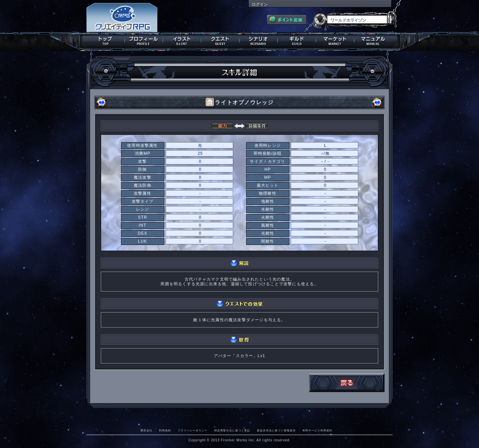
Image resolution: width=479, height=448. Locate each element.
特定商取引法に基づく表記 (232, 430)
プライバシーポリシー (193, 430)
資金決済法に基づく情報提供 (276, 430)
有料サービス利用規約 (317, 430)
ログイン (260, 4)
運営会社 (146, 430)
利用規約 (165, 430)
